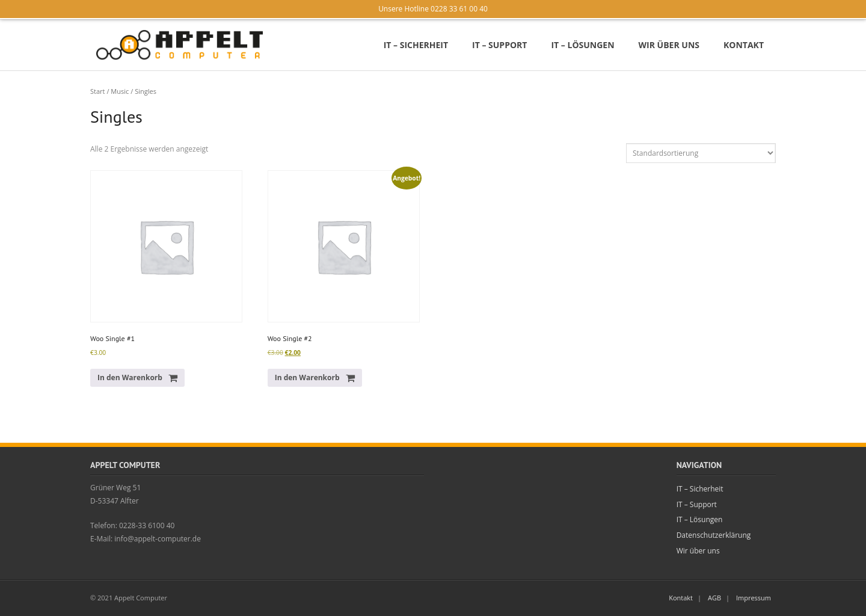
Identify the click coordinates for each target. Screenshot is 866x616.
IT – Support (697, 504)
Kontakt (681, 598)
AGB (714, 598)
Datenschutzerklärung (714, 535)
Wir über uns (698, 551)
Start (98, 91)
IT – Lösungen (700, 519)
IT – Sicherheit (700, 489)
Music (120, 91)
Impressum (754, 598)
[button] (137, 378)
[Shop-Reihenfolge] (701, 153)
